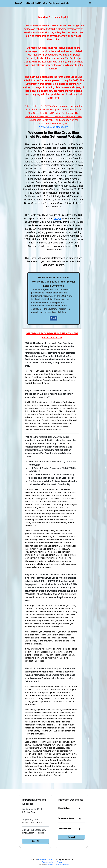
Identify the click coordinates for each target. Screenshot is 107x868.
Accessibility (48, 862)
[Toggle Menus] (90, 3)
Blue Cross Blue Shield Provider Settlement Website (42, 3)
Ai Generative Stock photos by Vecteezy (58, 864)
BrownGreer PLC (46, 859)
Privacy (60, 862)
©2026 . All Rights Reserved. (53, 859)
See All (36, 841)
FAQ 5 (58, 218)
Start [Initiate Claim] (53, 318)
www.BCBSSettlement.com (53, 127)
